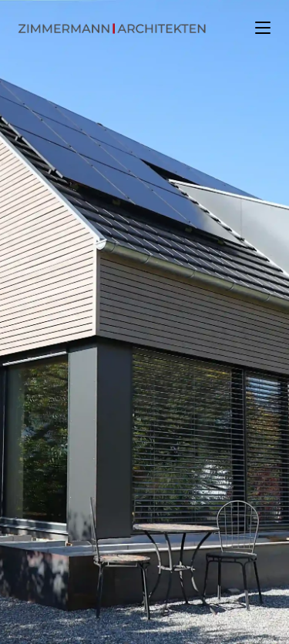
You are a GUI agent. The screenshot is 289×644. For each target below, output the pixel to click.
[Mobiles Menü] (263, 27)
